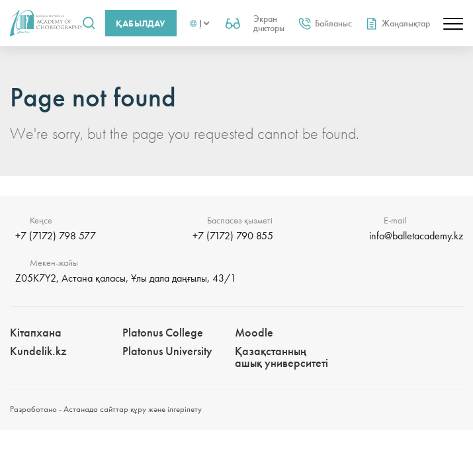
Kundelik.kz (38, 351)
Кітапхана (36, 332)
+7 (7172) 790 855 (233, 236)
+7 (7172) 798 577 (56, 236)
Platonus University (167, 351)
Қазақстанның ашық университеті (281, 357)
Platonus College (163, 332)
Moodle (254, 332)
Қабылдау (141, 23)
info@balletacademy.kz (416, 236)
